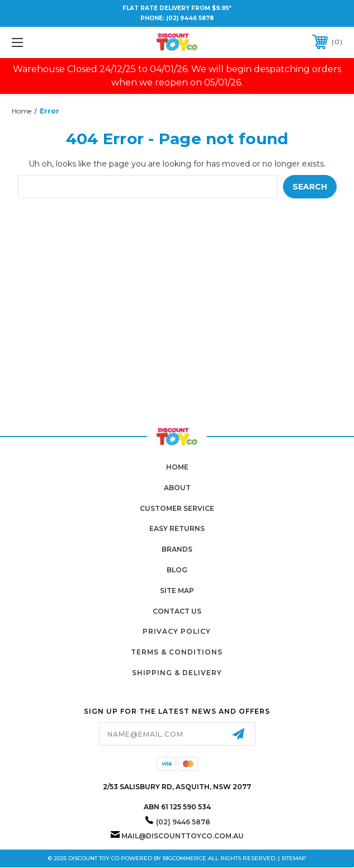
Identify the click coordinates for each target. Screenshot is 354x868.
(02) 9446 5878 (190, 18)
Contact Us (177, 611)
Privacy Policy (177, 631)
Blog (177, 570)
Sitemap (294, 858)
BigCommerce (185, 858)
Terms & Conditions (177, 652)
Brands (177, 549)
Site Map (177, 590)
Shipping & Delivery (177, 673)
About (177, 488)
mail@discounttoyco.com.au (183, 836)
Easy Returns (177, 528)
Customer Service (177, 508)
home (177, 467)
